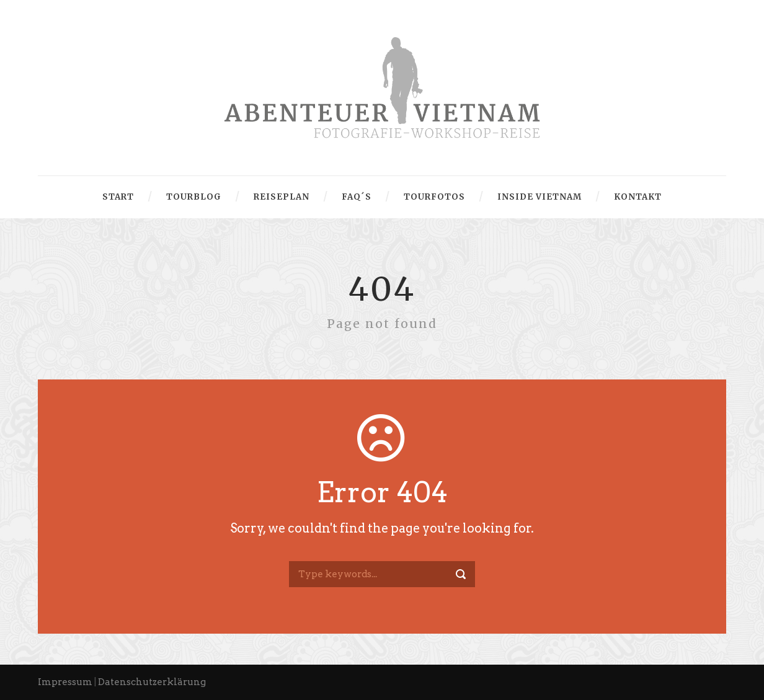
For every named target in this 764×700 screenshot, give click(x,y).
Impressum (65, 682)
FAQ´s (357, 197)
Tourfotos (434, 197)
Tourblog (194, 197)
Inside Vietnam (540, 197)
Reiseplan (282, 197)
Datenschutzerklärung (152, 682)
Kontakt (638, 197)
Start (118, 197)
